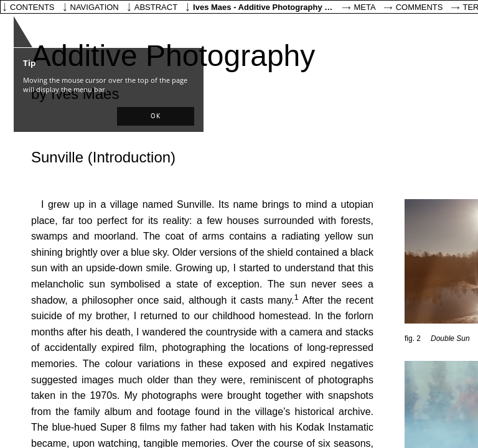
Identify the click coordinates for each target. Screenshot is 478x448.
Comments (419, 7)
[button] (156, 116)
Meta (365, 7)
